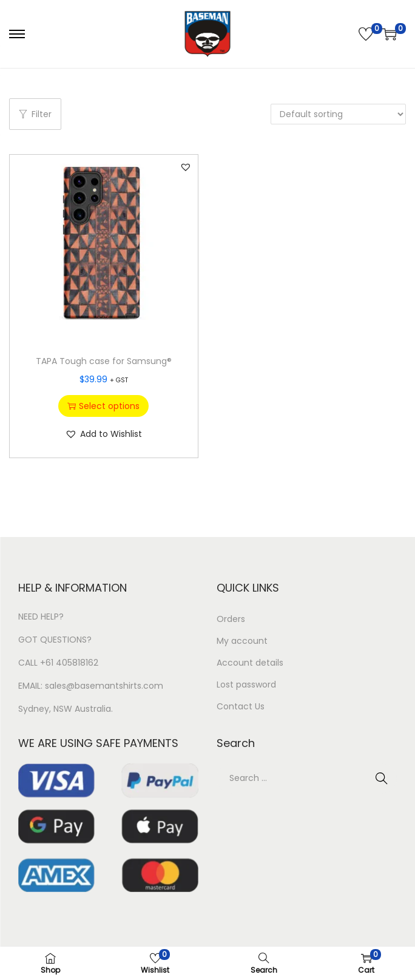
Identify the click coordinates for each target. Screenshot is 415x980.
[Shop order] (338, 114)
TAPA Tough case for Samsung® (104, 361)
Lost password (246, 684)
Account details (250, 663)
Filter (35, 114)
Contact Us (241, 706)
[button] (186, 167)
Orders (231, 619)
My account (242, 641)
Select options (103, 406)
